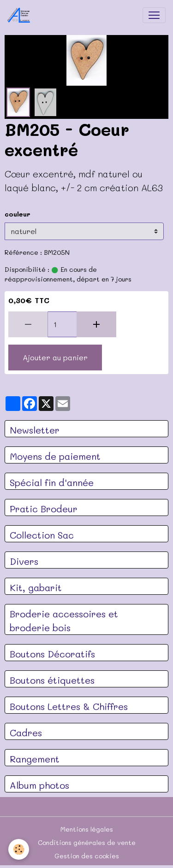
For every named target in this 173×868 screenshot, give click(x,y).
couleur (18, 214)
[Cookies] (19, 849)
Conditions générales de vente (87, 842)
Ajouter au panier (55, 357)
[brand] (21, 15)
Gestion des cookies (87, 856)
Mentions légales (87, 829)
